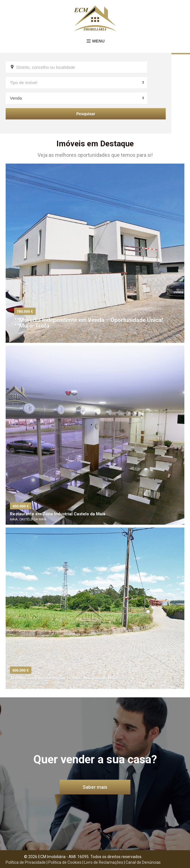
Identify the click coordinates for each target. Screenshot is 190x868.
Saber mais (95, 787)
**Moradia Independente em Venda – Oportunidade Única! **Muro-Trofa (89, 323)
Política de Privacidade (26, 862)
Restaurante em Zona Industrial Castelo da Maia (58, 514)
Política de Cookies (65, 862)
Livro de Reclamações (104, 862)
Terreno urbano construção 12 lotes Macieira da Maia (64, 678)
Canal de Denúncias (143, 862)
